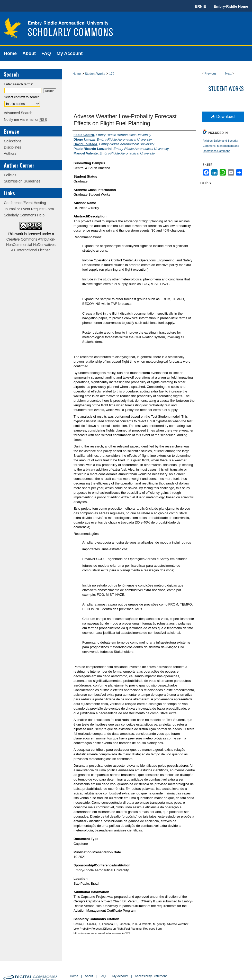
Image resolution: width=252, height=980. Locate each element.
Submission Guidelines (22, 181)
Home (77, 74)
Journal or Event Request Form (29, 209)
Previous (210, 74)
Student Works (95, 74)
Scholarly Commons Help (24, 215)
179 (112, 74)
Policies (10, 175)
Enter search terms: (18, 84)
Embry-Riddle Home (231, 6)
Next (228, 74)
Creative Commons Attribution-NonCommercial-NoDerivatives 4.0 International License (31, 245)
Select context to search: (22, 97)
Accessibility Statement (151, 976)
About (89, 976)
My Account (120, 976)
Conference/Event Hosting (25, 203)
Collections (13, 141)
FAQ (103, 976)
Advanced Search (18, 113)
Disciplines (12, 147)
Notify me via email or (25, 120)
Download (223, 117)
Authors (10, 153)
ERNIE (200, 6)
